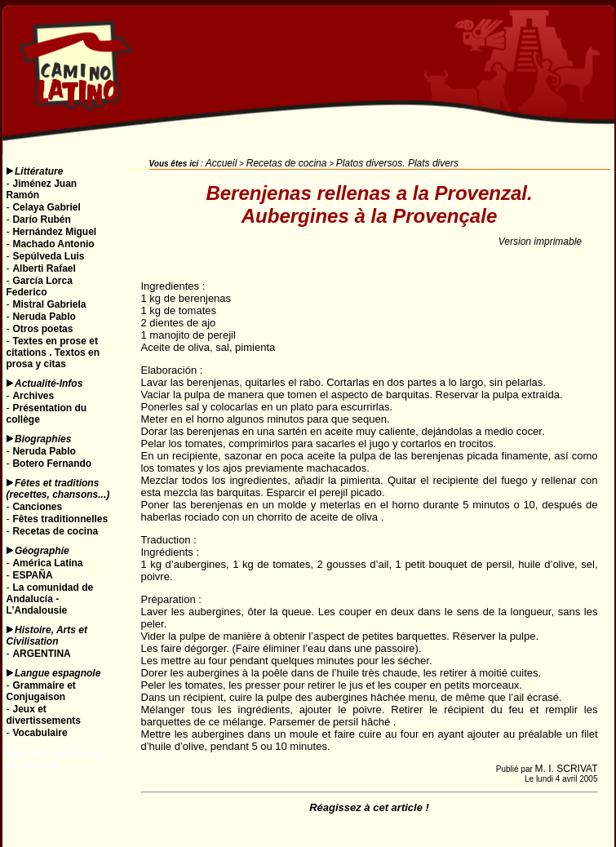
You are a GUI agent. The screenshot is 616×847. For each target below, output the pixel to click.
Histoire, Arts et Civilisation (47, 636)
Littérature (39, 171)
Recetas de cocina (287, 163)
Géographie (42, 551)
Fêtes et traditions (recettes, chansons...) (58, 489)
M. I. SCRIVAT (567, 769)
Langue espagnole (58, 673)
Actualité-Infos (49, 384)
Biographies (43, 439)
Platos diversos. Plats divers (397, 163)
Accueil (222, 163)
